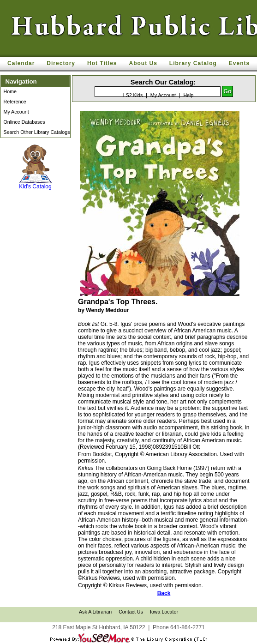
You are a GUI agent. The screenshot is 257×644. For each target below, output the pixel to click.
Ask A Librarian (95, 612)
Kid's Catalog (36, 167)
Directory (61, 63)
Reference (15, 102)
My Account (16, 112)
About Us (143, 63)
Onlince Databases (24, 122)
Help (188, 95)
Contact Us (131, 612)
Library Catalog (193, 63)
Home (10, 91)
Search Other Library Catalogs (37, 132)
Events (239, 63)
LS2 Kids (133, 95)
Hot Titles (102, 63)
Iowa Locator (164, 612)
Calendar (21, 63)
